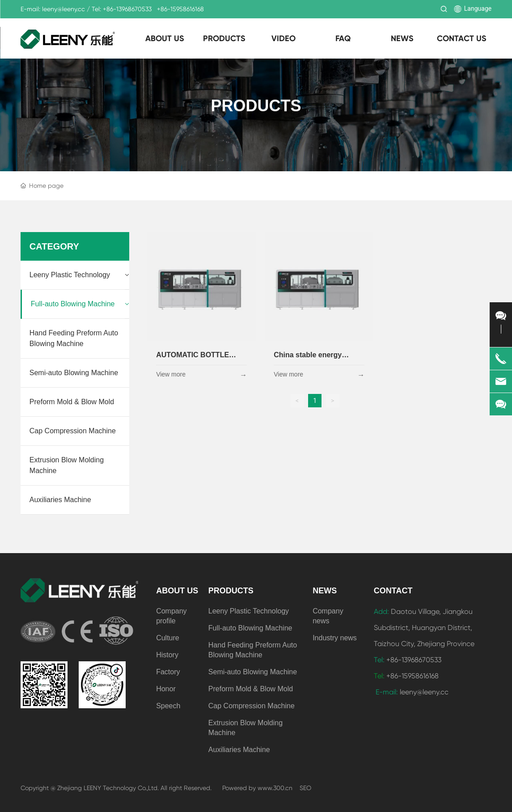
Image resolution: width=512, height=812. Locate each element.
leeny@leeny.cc (63, 9)
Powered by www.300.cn (257, 788)
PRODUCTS (256, 107)
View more (171, 374)
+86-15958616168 (180, 9)
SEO (305, 788)
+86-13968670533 (127, 9)
